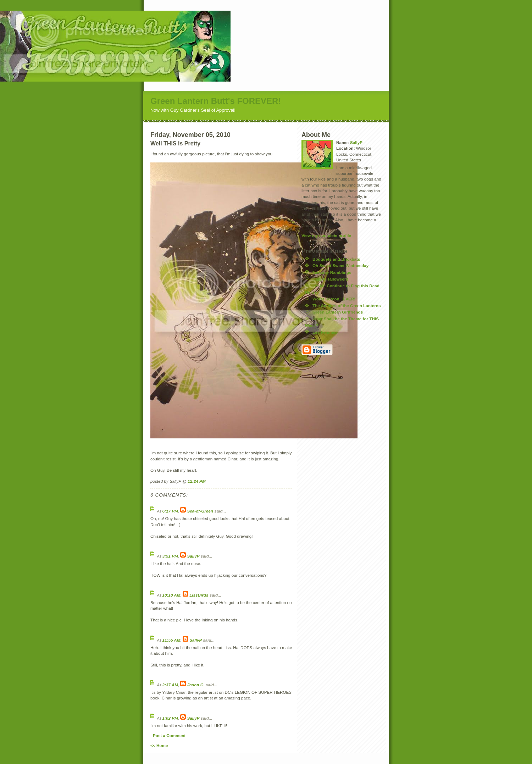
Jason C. (196, 685)
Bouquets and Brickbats (336, 259)
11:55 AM (171, 640)
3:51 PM (170, 556)
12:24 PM (197, 481)
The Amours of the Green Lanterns (347, 306)
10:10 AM (171, 595)
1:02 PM (170, 718)
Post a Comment (169, 735)
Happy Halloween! (330, 279)
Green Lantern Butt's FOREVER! (216, 101)
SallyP (193, 556)
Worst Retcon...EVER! (334, 299)
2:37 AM (170, 685)
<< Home (159, 745)
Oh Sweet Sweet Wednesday (340, 265)
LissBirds (199, 595)
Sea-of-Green (200, 511)
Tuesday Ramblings (332, 272)
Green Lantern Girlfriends (338, 312)
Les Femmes (325, 332)
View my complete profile (326, 235)
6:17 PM (170, 511)
